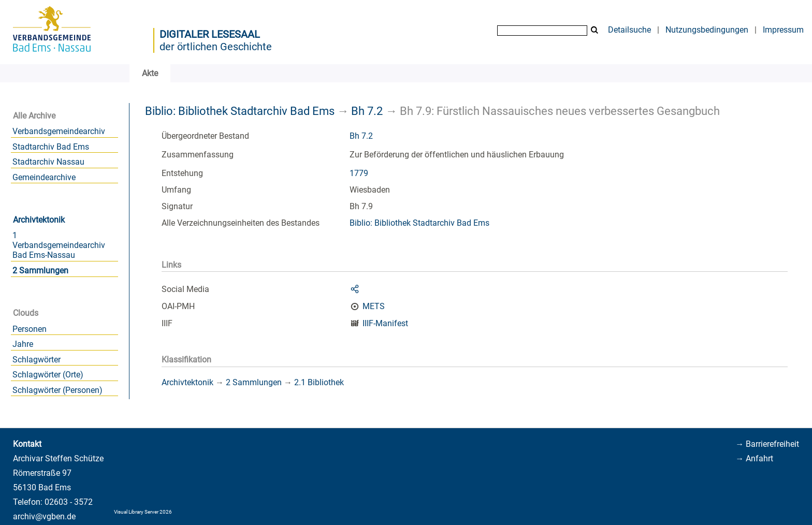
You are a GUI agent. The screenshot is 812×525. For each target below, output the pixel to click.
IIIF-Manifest (385, 323)
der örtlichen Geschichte (216, 47)
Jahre (23, 344)
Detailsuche (629, 30)
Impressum (783, 30)
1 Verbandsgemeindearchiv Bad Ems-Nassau (59, 245)
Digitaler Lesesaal (210, 34)
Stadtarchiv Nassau (48, 162)
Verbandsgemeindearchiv (59, 131)
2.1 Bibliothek (319, 382)
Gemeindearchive (44, 177)
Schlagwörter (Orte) (48, 375)
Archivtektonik (39, 220)
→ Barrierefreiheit (767, 444)
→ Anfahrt (754, 458)
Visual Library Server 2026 (143, 512)
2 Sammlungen (40, 271)
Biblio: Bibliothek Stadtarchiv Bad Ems (240, 111)
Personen (30, 329)
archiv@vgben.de (44, 516)
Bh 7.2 (367, 111)
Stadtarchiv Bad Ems (51, 147)
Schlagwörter (37, 360)
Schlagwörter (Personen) (57, 390)
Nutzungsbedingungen (707, 30)
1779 (359, 173)
